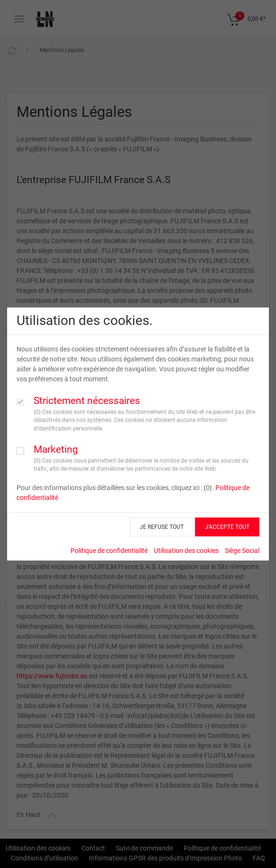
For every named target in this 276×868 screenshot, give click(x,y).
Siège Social (242, 551)
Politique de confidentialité (109, 551)
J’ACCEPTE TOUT (227, 527)
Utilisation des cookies (186, 551)
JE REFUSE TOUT (162, 527)
